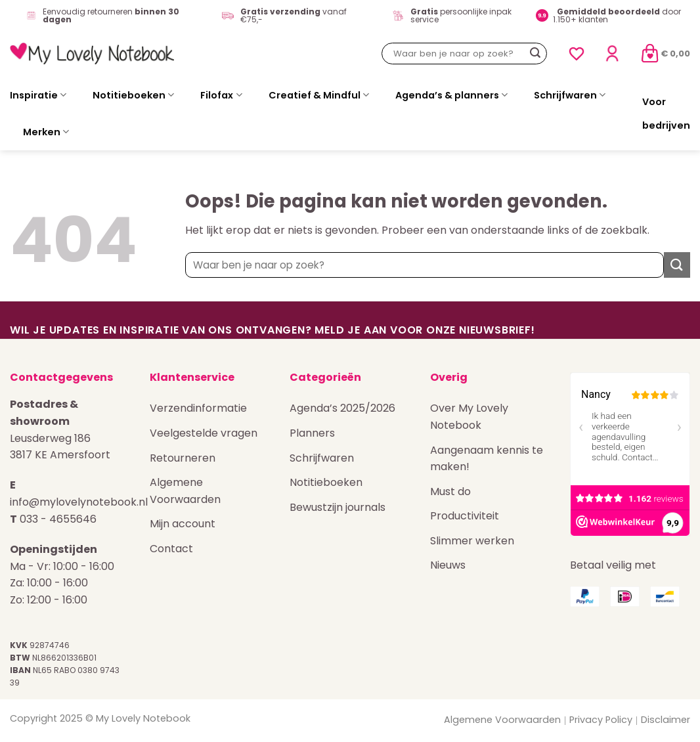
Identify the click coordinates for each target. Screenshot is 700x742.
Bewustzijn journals (338, 507)
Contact (171, 549)
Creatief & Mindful (319, 95)
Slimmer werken (472, 541)
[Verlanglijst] (577, 54)
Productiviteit (465, 516)
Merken (46, 132)
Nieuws (448, 565)
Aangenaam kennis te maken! (487, 459)
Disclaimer (666, 720)
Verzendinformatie (198, 408)
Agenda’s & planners (451, 95)
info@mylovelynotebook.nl (79, 502)
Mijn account (183, 524)
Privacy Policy (601, 720)
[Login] (612, 54)
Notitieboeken (133, 95)
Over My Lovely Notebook (469, 417)
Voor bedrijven (666, 114)
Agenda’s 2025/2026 (342, 408)
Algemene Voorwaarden (185, 491)
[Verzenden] (535, 54)
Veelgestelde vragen (204, 433)
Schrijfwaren (570, 95)
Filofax (221, 95)
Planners (312, 433)
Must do (450, 491)
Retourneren (183, 458)
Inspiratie (38, 95)
